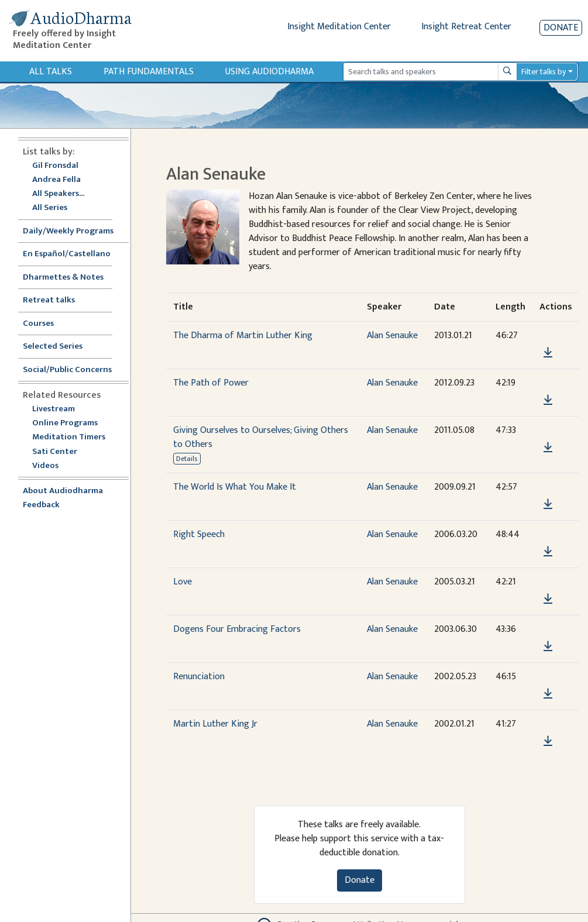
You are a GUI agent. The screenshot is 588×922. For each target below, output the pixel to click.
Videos (51, 466)
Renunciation (199, 677)
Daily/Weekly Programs (74, 231)
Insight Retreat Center (466, 27)
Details (187, 459)
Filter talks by (544, 72)
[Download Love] (548, 599)
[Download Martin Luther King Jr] (548, 741)
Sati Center (55, 452)
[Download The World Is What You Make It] (548, 504)
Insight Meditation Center (339, 27)
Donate (561, 28)
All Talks (51, 72)
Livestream (54, 409)
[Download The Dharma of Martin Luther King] (548, 353)
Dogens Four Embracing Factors (237, 629)
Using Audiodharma (269, 72)
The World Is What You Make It (235, 487)
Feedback (41, 505)
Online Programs (65, 423)
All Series (50, 208)
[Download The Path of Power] (548, 400)
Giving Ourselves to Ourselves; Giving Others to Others (261, 437)
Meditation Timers (69, 437)
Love (183, 582)
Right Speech (199, 534)
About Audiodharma (63, 491)
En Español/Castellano (67, 254)
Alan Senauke (392, 336)
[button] (548, 336)
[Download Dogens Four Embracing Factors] (548, 646)
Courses (38, 324)
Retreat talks (49, 300)
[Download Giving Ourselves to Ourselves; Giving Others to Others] (548, 448)
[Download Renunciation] (548, 694)
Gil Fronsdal (55, 166)
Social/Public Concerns (67, 370)
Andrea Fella (56, 180)
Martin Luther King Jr (215, 724)
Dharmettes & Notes (63, 278)
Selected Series (60, 347)
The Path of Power (211, 383)
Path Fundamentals (149, 72)
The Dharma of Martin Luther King (243, 336)
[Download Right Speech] (548, 552)
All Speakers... (58, 194)
